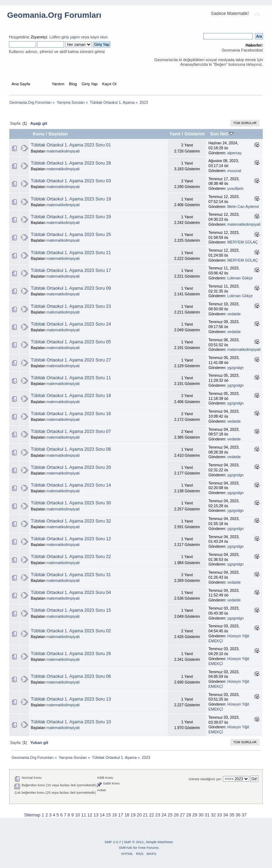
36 (238, 815)
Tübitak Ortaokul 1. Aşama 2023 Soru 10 (71, 722)
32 (213, 815)
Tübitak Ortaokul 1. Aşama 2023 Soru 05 (71, 342)
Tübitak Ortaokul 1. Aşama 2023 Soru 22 (71, 557)
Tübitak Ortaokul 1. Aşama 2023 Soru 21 (71, 253)
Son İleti (222, 134)
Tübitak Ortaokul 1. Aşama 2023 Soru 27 (71, 360)
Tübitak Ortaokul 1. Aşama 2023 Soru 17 (71, 270)
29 (195, 815)
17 (121, 815)
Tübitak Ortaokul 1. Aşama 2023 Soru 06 (71, 676)
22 (152, 815)
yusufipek (236, 188)
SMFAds (126, 848)
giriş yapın (71, 37)
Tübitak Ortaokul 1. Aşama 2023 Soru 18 (71, 396)
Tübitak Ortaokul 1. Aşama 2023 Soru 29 (71, 217)
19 (133, 815)
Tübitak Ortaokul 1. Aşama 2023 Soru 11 (71, 378)
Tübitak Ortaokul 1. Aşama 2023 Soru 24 (71, 324)
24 (164, 815)
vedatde (234, 314)
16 (115, 815)
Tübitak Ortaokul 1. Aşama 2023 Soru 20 (71, 467)
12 (90, 815)
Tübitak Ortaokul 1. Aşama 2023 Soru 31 (71, 575)
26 (176, 815)
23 (158, 815)
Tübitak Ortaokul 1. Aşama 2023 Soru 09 (71, 288)
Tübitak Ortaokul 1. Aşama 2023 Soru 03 (71, 181)
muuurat (234, 171)
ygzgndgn (236, 368)
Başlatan (58, 134)
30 (201, 815)
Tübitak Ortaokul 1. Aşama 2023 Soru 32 (71, 521)
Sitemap (32, 815)
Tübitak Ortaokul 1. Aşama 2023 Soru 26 (71, 654)
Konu (39, 134)
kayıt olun (99, 37)
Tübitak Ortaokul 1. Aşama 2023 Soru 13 (71, 699)
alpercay (235, 153)
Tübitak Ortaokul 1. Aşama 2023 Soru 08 (71, 449)
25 (170, 815)
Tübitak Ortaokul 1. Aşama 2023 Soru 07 (71, 432)
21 (145, 815)
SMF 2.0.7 (113, 842)
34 (226, 815)
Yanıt (175, 134)
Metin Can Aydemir (243, 207)
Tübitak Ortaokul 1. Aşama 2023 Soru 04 (71, 593)
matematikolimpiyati (63, 151)
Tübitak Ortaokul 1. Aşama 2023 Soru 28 (71, 163)
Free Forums (148, 848)
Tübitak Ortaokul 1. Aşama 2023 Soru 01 (71, 145)
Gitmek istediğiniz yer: (205, 779)
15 (108, 815)
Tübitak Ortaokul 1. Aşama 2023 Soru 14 (71, 485)
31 (207, 815)
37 (244, 815)
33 (220, 815)
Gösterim (195, 134)
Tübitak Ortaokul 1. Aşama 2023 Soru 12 (71, 539)
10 (78, 815)
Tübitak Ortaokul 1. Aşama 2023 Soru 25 (71, 235)
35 (232, 815)
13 (96, 815)
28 (189, 815)
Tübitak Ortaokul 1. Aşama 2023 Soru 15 (71, 610)
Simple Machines (159, 842)
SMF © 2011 (134, 842)
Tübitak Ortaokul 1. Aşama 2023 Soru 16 (71, 414)
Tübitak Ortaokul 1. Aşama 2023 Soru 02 (71, 631)
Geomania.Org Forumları (54, 15)
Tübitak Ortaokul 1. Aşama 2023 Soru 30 (71, 503)
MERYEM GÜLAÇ (243, 242)
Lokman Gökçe (240, 278)
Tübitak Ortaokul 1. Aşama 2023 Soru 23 (71, 306)
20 (139, 815)
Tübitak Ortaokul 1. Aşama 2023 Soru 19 (71, 199)
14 (102, 815)
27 (182, 815)
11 (84, 815)
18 (127, 815)
